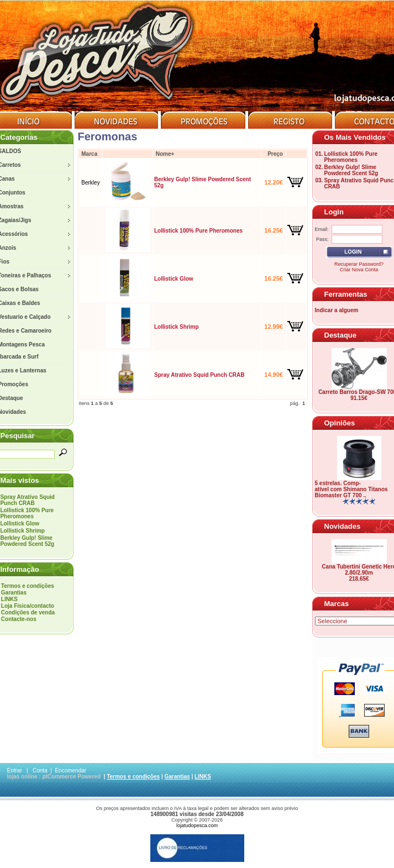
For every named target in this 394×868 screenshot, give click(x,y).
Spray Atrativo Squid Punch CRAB (27, 500)
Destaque (341, 335)
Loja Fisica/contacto (28, 606)
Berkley (90, 183)
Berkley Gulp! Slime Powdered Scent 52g (27, 541)
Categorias (19, 137)
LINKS (9, 599)
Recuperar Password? (359, 264)
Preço (275, 154)
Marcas (337, 604)
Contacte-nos (19, 619)
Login (334, 212)
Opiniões (340, 423)
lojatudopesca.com (197, 825)
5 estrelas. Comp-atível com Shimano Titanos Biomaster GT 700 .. (351, 489)
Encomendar (70, 770)
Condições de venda (28, 612)
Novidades (343, 526)
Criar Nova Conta (359, 270)
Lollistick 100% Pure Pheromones (27, 513)
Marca (89, 154)
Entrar (15, 770)
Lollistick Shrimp (22, 531)
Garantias (14, 593)
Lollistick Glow (20, 524)
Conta (40, 770)
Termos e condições (28, 586)
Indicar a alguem (337, 310)
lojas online (22, 777)
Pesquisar (18, 436)
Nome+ (165, 154)
